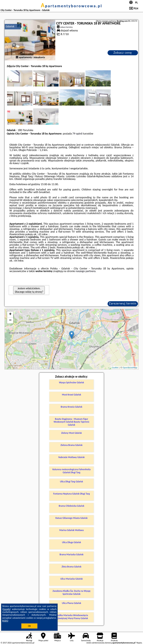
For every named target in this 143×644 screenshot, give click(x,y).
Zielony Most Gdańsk (71, 433)
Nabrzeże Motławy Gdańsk (71, 457)
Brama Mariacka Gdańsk (71, 554)
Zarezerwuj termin (123, 303)
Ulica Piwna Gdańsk (71, 603)
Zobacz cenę (123, 53)
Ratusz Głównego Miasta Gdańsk (72, 518)
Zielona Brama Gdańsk (72, 445)
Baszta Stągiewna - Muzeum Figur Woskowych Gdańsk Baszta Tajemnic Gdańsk (72, 422)
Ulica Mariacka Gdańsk (71, 579)
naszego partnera (85, 271)
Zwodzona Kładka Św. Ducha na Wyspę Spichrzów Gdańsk (72, 592)
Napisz (139, 643)
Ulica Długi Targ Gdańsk (71, 482)
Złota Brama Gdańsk (71, 567)
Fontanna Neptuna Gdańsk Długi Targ (72, 494)
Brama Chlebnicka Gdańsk (71, 506)
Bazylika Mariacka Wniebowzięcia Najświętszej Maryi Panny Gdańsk (72, 617)
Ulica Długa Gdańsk (71, 542)
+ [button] (10, 314)
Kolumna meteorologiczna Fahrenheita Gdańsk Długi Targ (71, 471)
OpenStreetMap (130, 368)
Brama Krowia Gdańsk (71, 407)
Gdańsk (10, 26)
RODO (5, 621)
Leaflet (115, 368)
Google (7, 609)
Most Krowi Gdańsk (71, 395)
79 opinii (77, 134)
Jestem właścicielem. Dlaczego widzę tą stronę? (29, 290)
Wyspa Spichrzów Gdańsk (71, 382)
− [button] (10, 320)
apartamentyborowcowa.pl (71, 6)
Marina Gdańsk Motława (71, 530)
